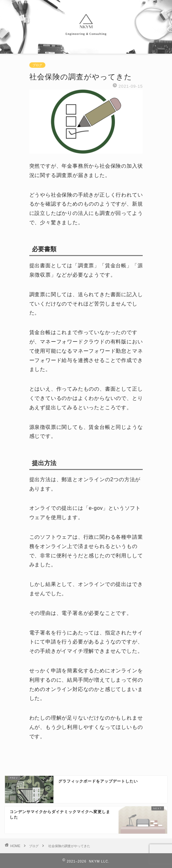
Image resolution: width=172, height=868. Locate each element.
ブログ (37, 65)
